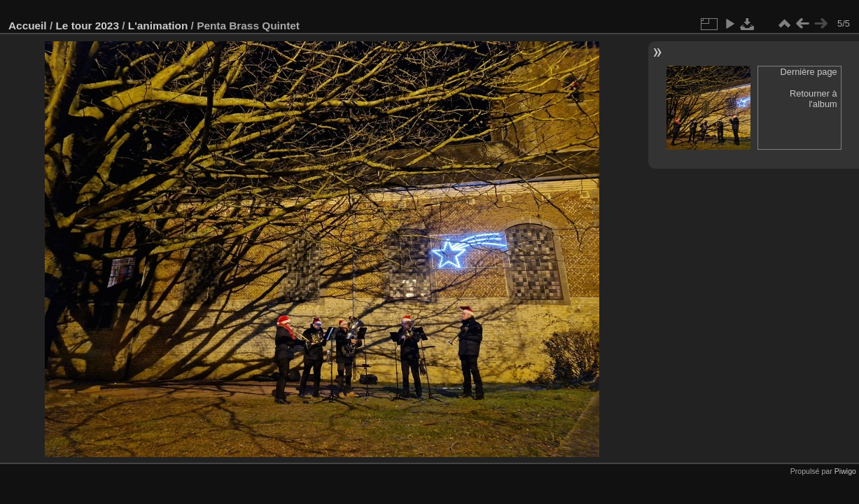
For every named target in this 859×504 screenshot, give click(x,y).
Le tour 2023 (87, 26)
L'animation (158, 26)
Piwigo (845, 471)
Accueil (28, 26)
